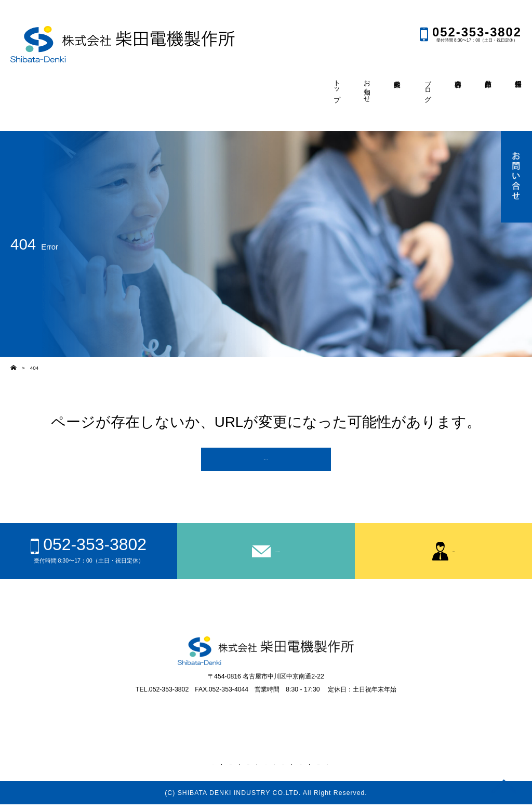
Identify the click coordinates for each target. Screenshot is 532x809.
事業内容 (296, 767)
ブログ (264, 767)
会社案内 (232, 767)
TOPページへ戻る (266, 461)
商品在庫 (330, 767)
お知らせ (197, 767)
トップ (165, 767)
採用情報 (364, 767)
